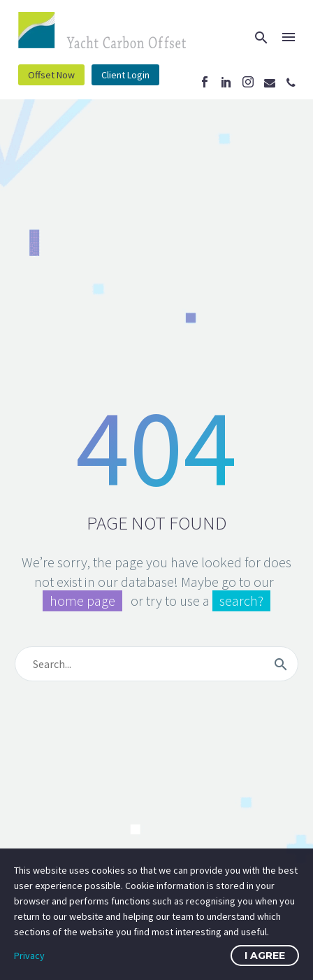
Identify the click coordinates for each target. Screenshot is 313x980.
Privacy (29, 956)
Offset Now (51, 75)
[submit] (281, 664)
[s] (156, 664)
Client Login (125, 75)
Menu (289, 37)
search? (241, 601)
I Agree (265, 956)
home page (82, 601)
